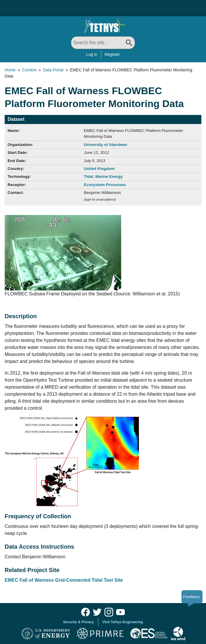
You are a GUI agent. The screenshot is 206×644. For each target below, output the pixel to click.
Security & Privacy (78, 622)
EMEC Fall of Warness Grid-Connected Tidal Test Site (64, 580)
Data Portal (53, 70)
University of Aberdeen (106, 145)
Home (10, 70)
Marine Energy (109, 177)
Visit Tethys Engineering (123, 622)
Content (29, 70)
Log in (92, 54)
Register (112, 54)
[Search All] (103, 43)
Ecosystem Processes (105, 185)
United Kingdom (99, 169)
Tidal (89, 177)
